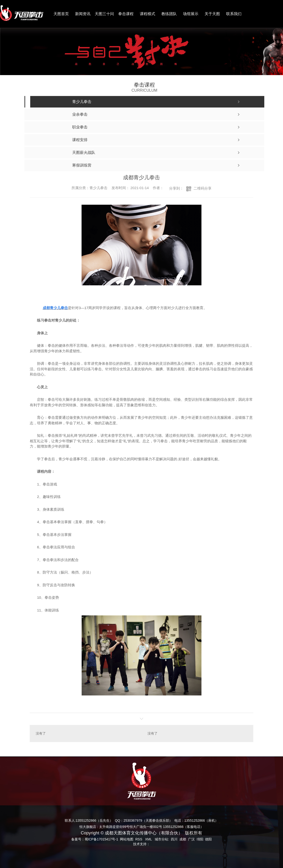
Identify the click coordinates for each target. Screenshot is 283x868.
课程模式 (147, 14)
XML (149, 839)
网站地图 (127, 839)
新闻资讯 (83, 14)
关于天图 (212, 14)
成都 (183, 839)
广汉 (191, 839)
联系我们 (234, 14)
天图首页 (61, 14)
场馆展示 (191, 14)
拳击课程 (126, 14)
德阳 (208, 839)
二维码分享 (203, 188)
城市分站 (161, 839)
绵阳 (200, 839)
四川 (174, 839)
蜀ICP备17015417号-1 (101, 839)
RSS (139, 839)
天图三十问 (104, 14)
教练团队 (169, 14)
